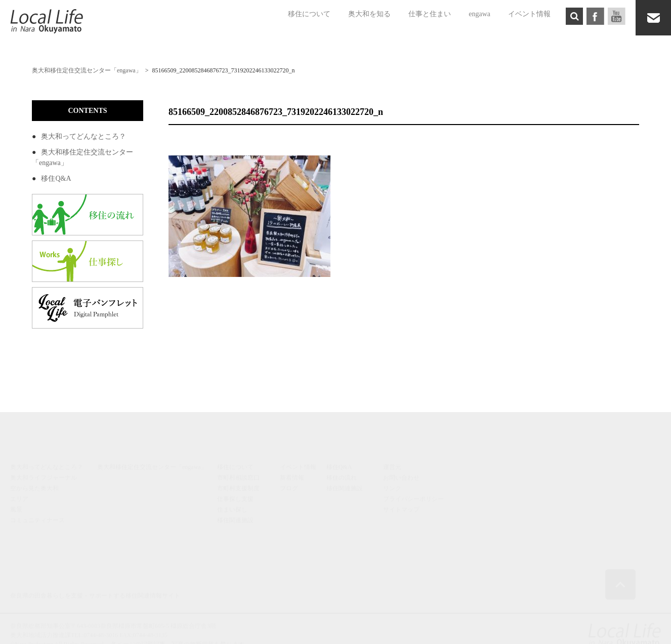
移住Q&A (56, 178)
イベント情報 (529, 14)
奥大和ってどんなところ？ (83, 136)
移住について (309, 14)
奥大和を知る (369, 14)
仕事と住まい (430, 14)
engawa (479, 14)
